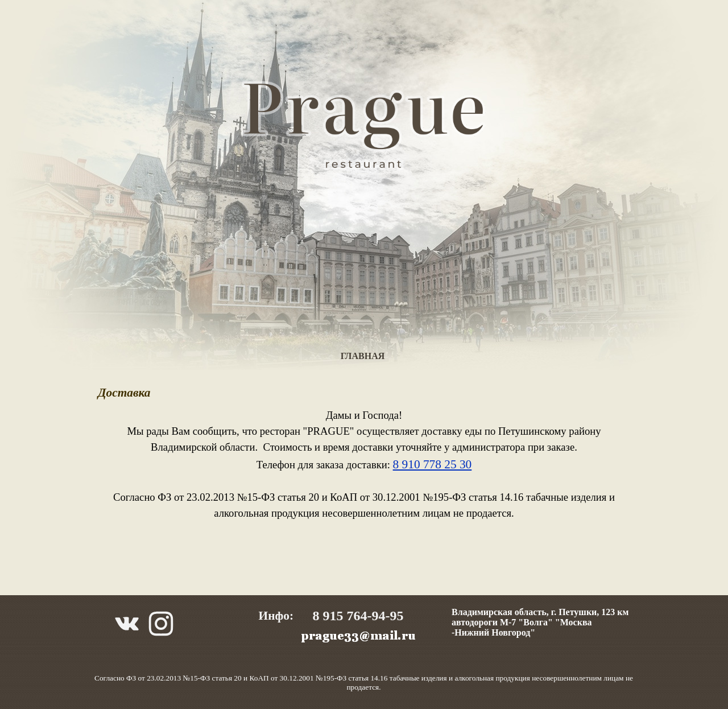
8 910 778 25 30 (433, 464)
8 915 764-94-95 (358, 616)
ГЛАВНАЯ (363, 356)
